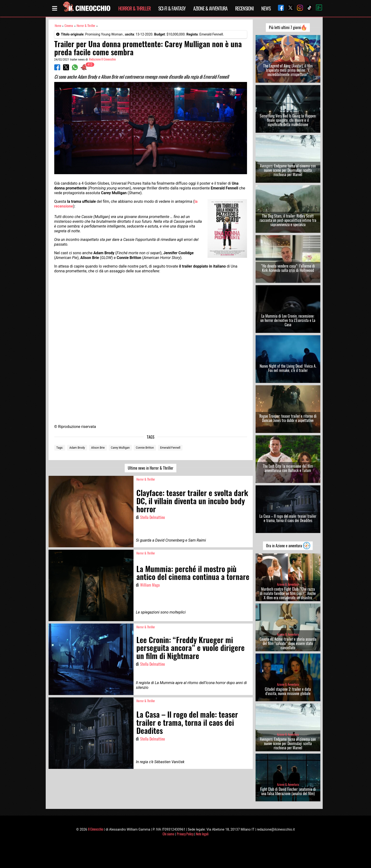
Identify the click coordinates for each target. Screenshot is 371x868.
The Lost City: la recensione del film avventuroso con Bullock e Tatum (288, 468)
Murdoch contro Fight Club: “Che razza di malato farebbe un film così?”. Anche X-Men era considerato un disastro (288, 593)
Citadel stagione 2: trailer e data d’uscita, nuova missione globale (288, 691)
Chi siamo (168, 834)
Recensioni (244, 8)
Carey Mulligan (120, 448)
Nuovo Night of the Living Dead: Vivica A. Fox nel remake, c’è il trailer (288, 368)
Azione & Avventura (210, 8)
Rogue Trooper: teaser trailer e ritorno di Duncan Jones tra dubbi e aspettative (288, 418)
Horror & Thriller (134, 8)
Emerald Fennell (170, 448)
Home (58, 26)
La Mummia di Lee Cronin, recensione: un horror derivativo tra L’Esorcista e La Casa (288, 320)
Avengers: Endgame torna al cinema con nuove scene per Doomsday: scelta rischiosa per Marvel (288, 170)
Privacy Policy (185, 834)
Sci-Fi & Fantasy (172, 8)
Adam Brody (77, 448)
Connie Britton (145, 448)
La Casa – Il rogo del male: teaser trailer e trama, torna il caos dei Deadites (288, 518)
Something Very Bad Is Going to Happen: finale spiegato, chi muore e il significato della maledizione (288, 120)
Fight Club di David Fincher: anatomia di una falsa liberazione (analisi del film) (288, 791)
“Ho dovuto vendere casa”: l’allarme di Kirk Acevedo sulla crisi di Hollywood (288, 268)
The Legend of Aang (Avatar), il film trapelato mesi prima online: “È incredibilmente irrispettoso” (288, 70)
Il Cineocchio (96, 829)
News (266, 8)
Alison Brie (98, 448)
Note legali (202, 834)
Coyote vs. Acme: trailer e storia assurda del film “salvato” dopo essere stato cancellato (288, 643)
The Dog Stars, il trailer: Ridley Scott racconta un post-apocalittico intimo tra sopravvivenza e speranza (288, 220)
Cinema (69, 26)
